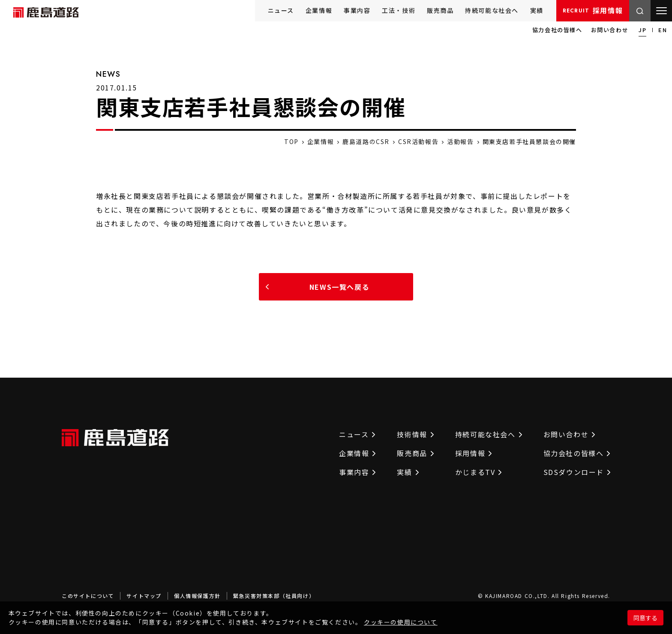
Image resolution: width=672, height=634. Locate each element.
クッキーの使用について (401, 622)
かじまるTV (478, 472)
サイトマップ (144, 596)
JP (642, 30)
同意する (645, 618)
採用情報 (593, 10)
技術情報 (415, 434)
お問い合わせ (610, 30)
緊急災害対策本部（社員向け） (274, 596)
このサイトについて (88, 596)
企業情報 (319, 10)
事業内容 (357, 10)
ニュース (281, 10)
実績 (537, 10)
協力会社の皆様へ (557, 30)
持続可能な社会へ (492, 10)
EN (663, 30)
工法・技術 (399, 10)
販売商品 (440, 10)
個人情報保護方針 (197, 596)
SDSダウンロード (577, 472)
